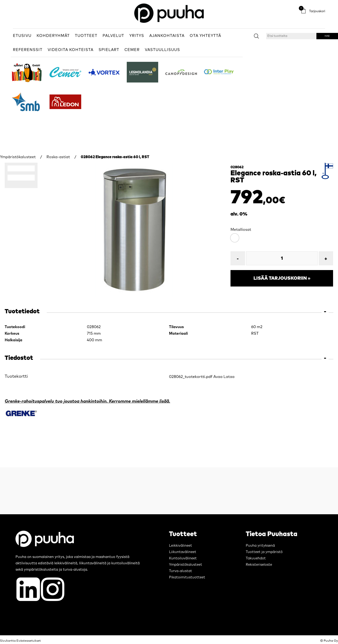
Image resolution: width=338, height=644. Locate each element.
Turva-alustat (181, 571)
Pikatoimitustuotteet (187, 577)
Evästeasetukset (29, 641)
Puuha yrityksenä (260, 546)
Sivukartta (8, 641)
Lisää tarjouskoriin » (282, 278)
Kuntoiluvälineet (183, 558)
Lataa (229, 377)
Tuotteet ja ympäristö (264, 552)
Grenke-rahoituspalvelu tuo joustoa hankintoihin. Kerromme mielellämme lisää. (87, 401)
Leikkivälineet (181, 546)
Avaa (218, 377)
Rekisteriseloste (259, 565)
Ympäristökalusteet (18, 157)
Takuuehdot (256, 558)
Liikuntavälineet (183, 552)
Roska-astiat (58, 157)
